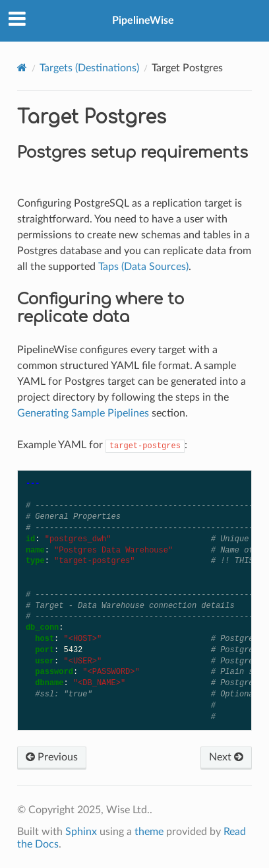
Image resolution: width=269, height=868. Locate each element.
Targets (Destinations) (89, 68)
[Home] (22, 68)
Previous (52, 757)
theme (149, 832)
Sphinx (81, 832)
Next (226, 757)
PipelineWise (143, 20)
